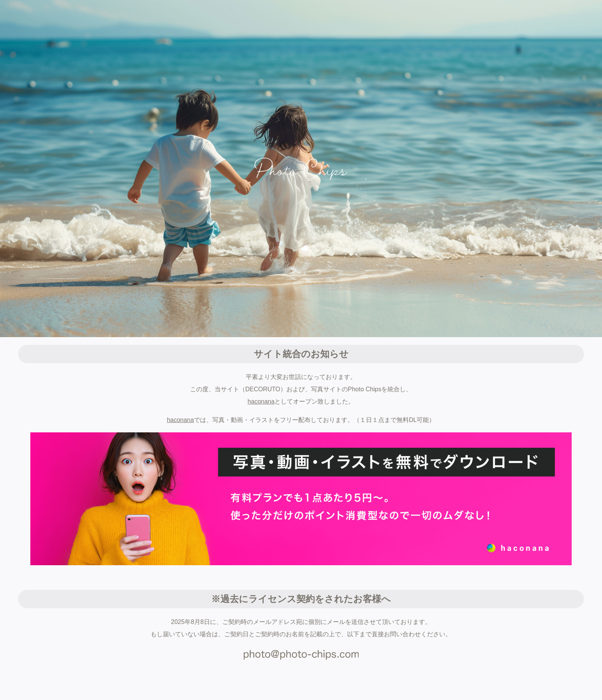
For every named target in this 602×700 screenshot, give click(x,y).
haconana (261, 401)
